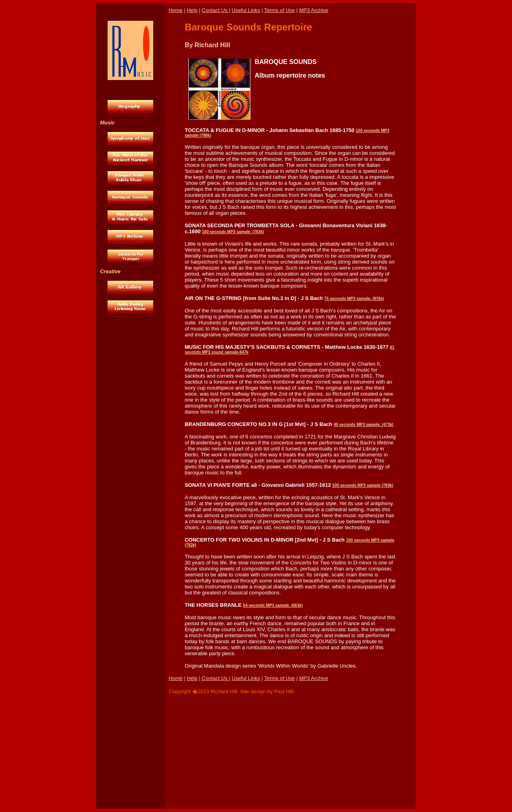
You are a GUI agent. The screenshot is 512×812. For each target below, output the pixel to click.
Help (192, 10)
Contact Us (215, 10)
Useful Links (246, 10)
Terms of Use (279, 10)
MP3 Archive (314, 10)
